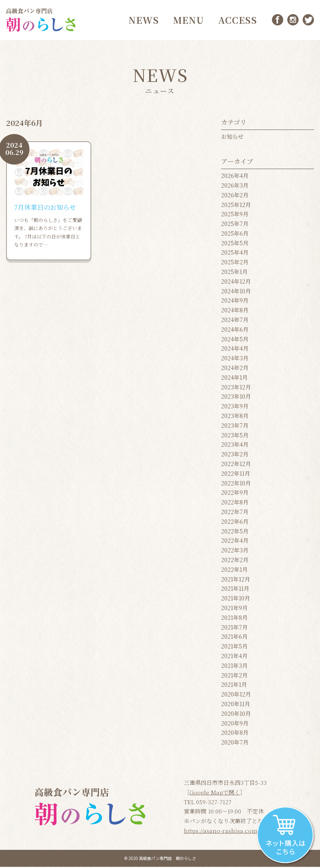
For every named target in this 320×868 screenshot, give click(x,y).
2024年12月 (236, 282)
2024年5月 (235, 340)
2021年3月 (234, 667)
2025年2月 (235, 263)
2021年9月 (234, 609)
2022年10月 (236, 484)
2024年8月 (235, 311)
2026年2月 (235, 196)
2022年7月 (235, 513)
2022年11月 (236, 475)
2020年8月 (235, 734)
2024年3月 (235, 359)
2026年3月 (235, 186)
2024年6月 (235, 330)
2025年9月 (235, 215)
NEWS (143, 20)
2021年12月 (236, 580)
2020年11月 (236, 705)
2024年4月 (235, 350)
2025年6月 (235, 234)
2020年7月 (235, 743)
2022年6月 (235, 523)
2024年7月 (235, 321)
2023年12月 (236, 388)
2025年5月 (235, 244)
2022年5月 (235, 532)
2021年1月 (234, 686)
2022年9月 (235, 494)
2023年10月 (236, 398)
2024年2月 (235, 369)
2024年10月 (236, 292)
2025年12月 (236, 206)
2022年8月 (235, 503)
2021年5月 (234, 647)
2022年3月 (235, 551)
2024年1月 (234, 379)
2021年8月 (234, 619)
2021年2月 (234, 676)
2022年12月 (236, 465)
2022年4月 (235, 542)
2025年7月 (235, 225)
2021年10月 (236, 599)
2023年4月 (235, 446)
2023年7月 (235, 427)
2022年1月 (234, 571)
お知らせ (232, 138)
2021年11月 (235, 590)
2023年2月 (235, 455)
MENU (188, 20)
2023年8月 (235, 417)
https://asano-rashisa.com (221, 832)
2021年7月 (234, 628)
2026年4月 (235, 177)
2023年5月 (235, 436)
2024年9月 (235, 302)
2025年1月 (234, 273)
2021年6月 (234, 638)
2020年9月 (235, 724)
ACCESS (237, 20)
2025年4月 (235, 254)
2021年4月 (234, 657)
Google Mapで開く (215, 793)
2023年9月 (235, 407)
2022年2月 (235, 561)
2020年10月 (236, 715)
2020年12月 (236, 695)
